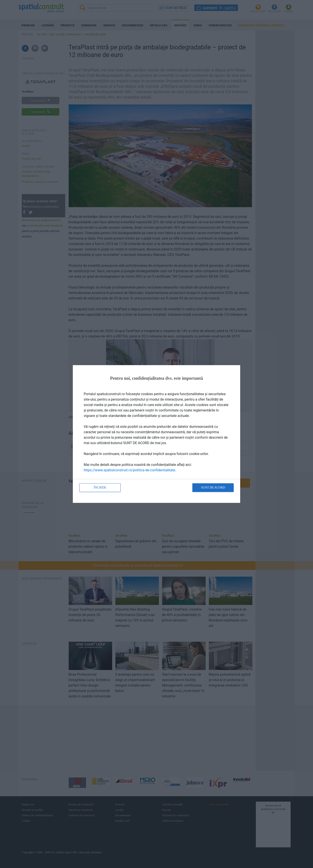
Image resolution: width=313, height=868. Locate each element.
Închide (100, 488)
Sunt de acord (213, 488)
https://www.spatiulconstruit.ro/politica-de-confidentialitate (129, 470)
